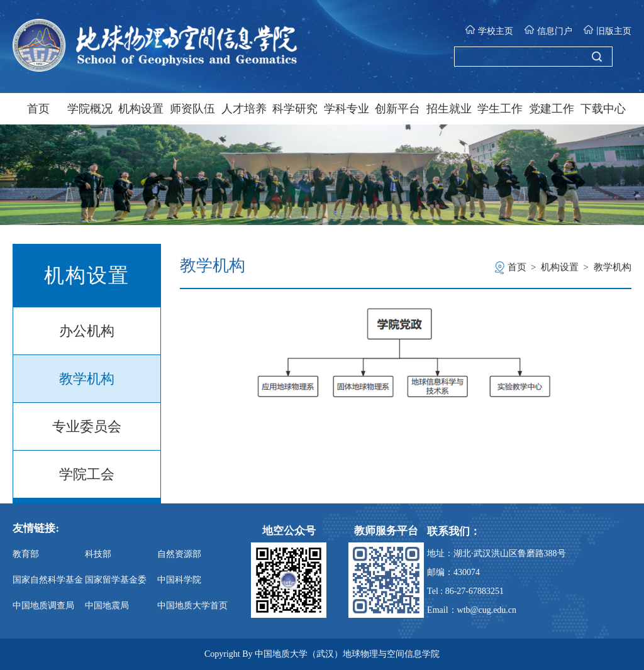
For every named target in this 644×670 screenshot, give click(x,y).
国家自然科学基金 (48, 580)
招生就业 (449, 109)
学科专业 (347, 109)
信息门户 (548, 30)
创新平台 (397, 109)
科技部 (98, 554)
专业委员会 (87, 426)
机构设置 (141, 109)
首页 (38, 109)
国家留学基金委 (116, 580)
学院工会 (87, 474)
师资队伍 (192, 109)
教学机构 (87, 379)
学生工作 (500, 109)
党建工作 (552, 109)
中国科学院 (179, 580)
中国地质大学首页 (192, 606)
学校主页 (489, 30)
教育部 (26, 554)
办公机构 (87, 331)
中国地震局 (107, 606)
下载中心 (603, 109)
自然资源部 (179, 554)
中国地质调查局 (43, 606)
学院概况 (90, 109)
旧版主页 (607, 30)
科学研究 (295, 109)
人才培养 (244, 109)
